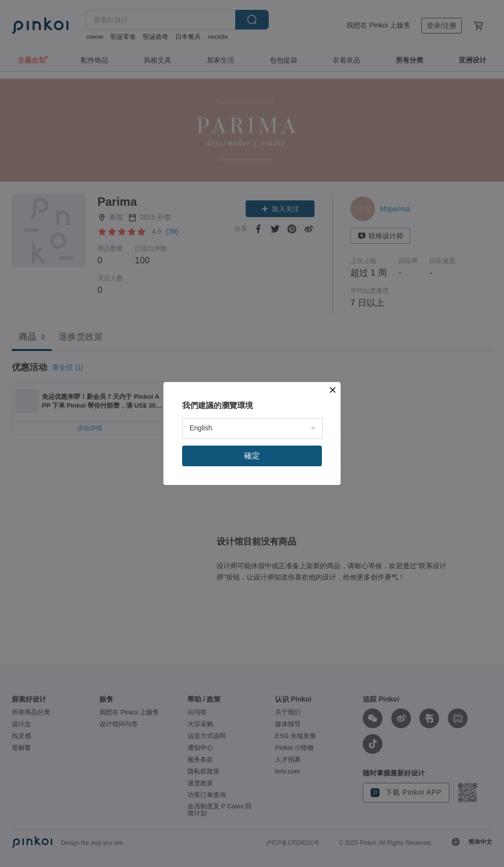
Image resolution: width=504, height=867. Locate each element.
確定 (252, 456)
